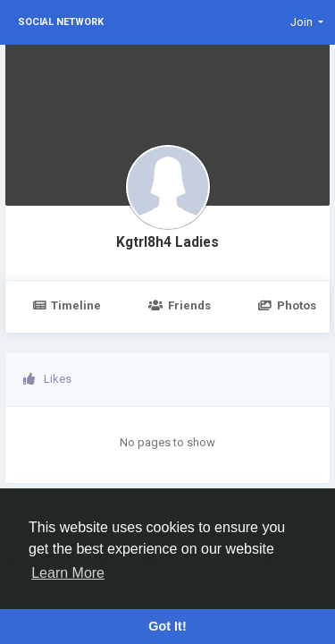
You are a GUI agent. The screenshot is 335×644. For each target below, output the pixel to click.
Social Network (61, 22)
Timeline (67, 305)
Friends (179, 305)
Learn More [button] (68, 573)
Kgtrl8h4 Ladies (167, 242)
